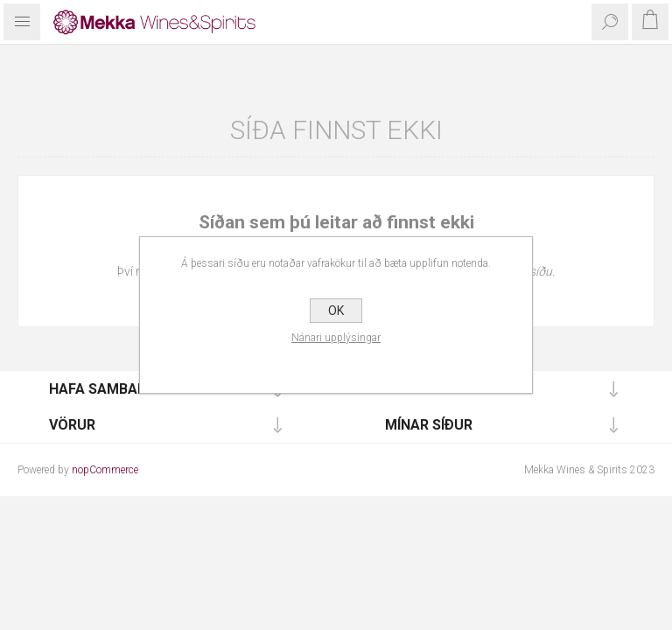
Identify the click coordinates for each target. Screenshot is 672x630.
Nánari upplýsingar (336, 338)
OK (336, 311)
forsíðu (533, 271)
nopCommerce (105, 470)
